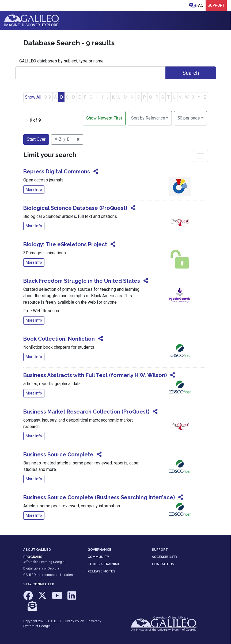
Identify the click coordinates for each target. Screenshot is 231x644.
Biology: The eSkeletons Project (65, 244)
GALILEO (54, 621)
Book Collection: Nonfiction (59, 339)
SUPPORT (160, 550)
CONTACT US (163, 564)
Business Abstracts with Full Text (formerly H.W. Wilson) (95, 375)
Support (216, 5)
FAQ (196, 6)
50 (189, 118)
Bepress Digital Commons (57, 172)
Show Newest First (104, 118)
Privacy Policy (74, 621)
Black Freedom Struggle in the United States (82, 281)
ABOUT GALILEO (37, 550)
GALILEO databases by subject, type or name (61, 61)
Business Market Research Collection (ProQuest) (86, 412)
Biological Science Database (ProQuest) (75, 208)
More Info (34, 189)
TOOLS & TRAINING (104, 564)
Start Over (36, 139)
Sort (148, 118)
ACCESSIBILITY (165, 557)
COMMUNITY (98, 557)
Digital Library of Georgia (41, 568)
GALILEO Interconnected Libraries (48, 575)
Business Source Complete (58, 455)
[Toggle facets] (200, 156)
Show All (33, 97)
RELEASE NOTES (101, 571)
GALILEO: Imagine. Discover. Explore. (32, 21)
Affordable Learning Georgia (44, 562)
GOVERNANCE (99, 550)
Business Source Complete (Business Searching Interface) (99, 497)
